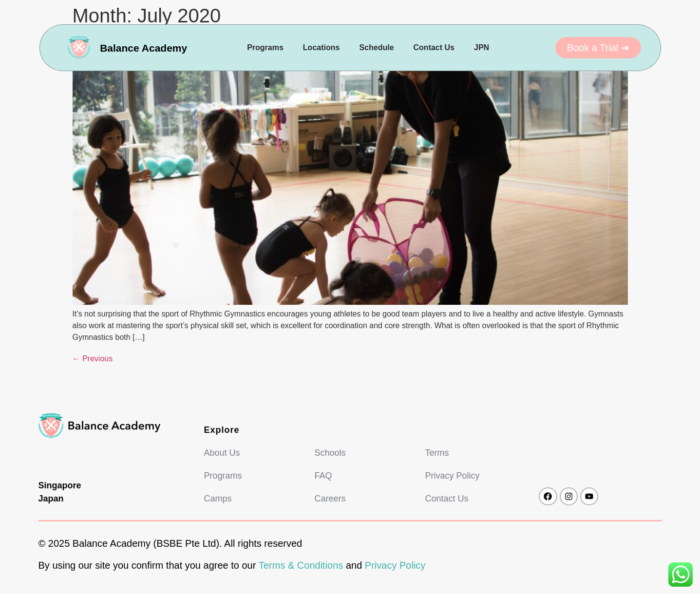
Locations (322, 47)
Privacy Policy (395, 565)
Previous (93, 359)
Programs (265, 47)
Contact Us (434, 47)
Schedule (376, 47)
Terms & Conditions (301, 565)
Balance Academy (143, 48)
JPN (482, 47)
